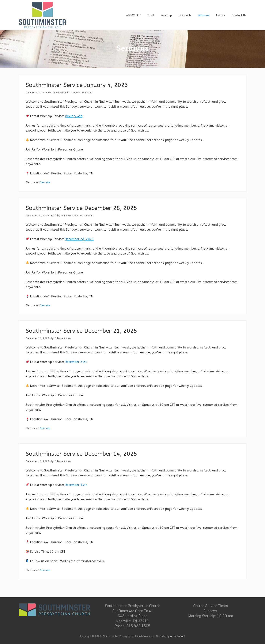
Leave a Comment (81, 93)
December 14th (76, 485)
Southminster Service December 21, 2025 (81, 331)
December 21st (76, 362)
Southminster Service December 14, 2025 (81, 454)
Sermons (45, 182)
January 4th (74, 116)
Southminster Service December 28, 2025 (81, 208)
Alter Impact (178, 636)
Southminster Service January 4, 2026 (77, 85)
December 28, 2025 (79, 239)
